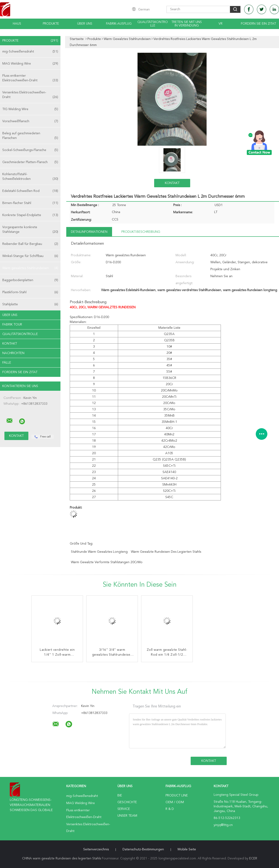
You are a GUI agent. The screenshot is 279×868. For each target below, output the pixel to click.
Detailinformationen (89, 232)
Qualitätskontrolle (153, 24)
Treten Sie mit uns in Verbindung (187, 24)
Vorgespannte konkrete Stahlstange (30, 230)
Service (124, 809)
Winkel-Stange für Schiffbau (30, 256)
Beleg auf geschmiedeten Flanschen (30, 136)
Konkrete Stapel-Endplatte (30, 215)
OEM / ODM (175, 802)
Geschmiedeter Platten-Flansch (30, 162)
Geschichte (127, 802)
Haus (17, 24)
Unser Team (127, 816)
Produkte (51, 24)
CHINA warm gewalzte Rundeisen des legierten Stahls (61, 858)
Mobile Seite (187, 849)
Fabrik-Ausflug (119, 24)
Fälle (7, 363)
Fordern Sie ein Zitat (258, 24)
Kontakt (10, 344)
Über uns (85, 24)
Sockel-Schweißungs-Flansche (30, 150)
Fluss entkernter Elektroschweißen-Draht (30, 78)
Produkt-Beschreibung (141, 232)
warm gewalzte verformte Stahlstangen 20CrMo (107, 562)
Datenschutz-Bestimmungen (143, 849)
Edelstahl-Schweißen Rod (30, 191)
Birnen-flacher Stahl (30, 203)
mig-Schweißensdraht (30, 52)
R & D (170, 809)
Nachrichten (13, 353)
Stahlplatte (30, 304)
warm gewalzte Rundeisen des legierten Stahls (166, 552)
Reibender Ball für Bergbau (30, 244)
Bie (120, 796)
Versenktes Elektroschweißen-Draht (30, 95)
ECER (253, 858)
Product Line (177, 796)
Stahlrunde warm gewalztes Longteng (99, 552)
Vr (221, 24)
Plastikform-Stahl (30, 292)
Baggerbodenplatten (30, 280)
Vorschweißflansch (30, 121)
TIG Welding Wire (30, 109)
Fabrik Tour (12, 325)
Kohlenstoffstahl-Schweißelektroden (30, 177)
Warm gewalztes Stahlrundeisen (30, 268)
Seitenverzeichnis (96, 849)
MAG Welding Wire (30, 64)
